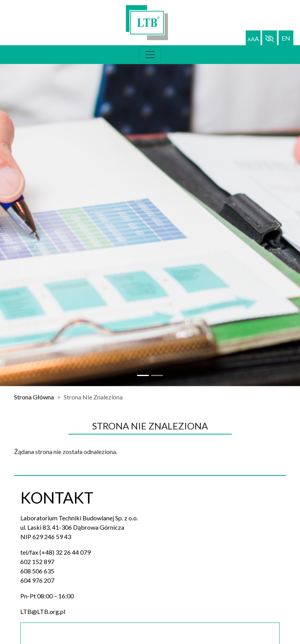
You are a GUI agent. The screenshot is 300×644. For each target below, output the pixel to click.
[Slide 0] (143, 375)
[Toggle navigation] (150, 55)
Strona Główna (34, 397)
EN (286, 38)
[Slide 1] (157, 375)
